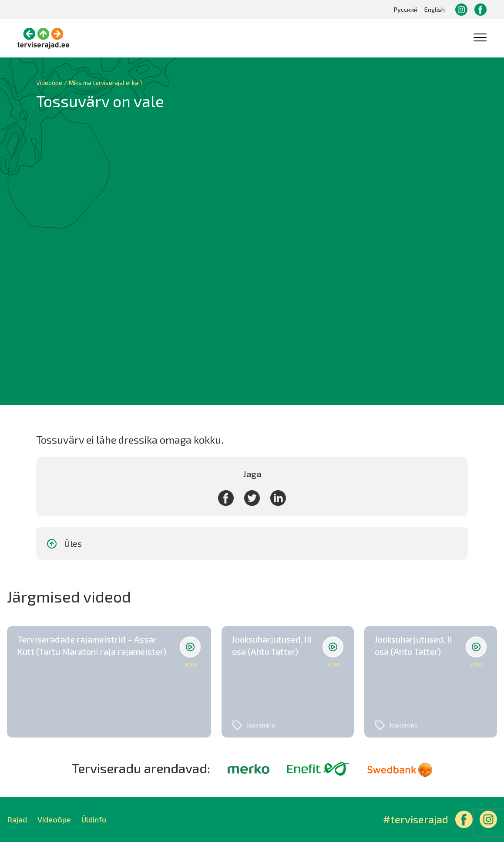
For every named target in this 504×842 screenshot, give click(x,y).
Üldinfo (94, 819)
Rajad (17, 819)
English (435, 9)
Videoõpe (54, 819)
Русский (406, 9)
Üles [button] (64, 544)
